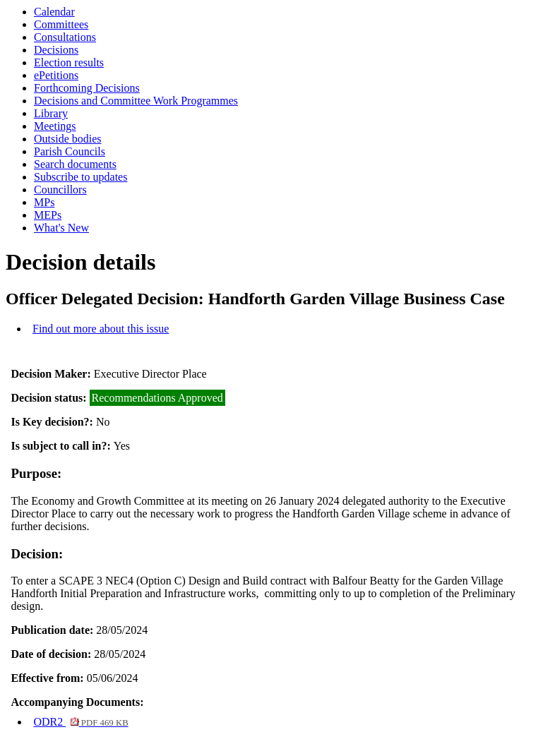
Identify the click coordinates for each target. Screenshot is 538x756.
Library (51, 113)
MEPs (48, 215)
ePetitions (56, 75)
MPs (44, 202)
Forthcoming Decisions (87, 88)
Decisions (56, 50)
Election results (69, 62)
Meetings (55, 126)
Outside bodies (68, 139)
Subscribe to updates (80, 177)
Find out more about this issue (101, 329)
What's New (61, 228)
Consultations (65, 37)
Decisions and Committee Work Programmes (136, 101)
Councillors (60, 190)
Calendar (54, 12)
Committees (61, 24)
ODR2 (80, 722)
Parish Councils (70, 151)
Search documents (75, 164)
